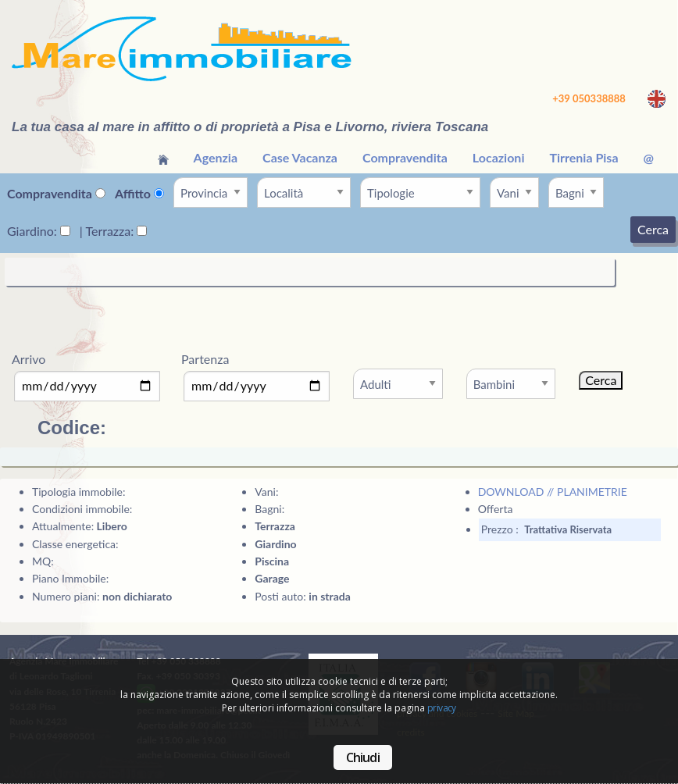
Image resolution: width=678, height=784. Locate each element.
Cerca (653, 229)
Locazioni (499, 157)
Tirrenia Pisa (583, 157)
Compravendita (405, 157)
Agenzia (216, 157)
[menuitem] (163, 158)
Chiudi (363, 757)
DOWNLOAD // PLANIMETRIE (553, 492)
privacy (442, 708)
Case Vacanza (300, 157)
